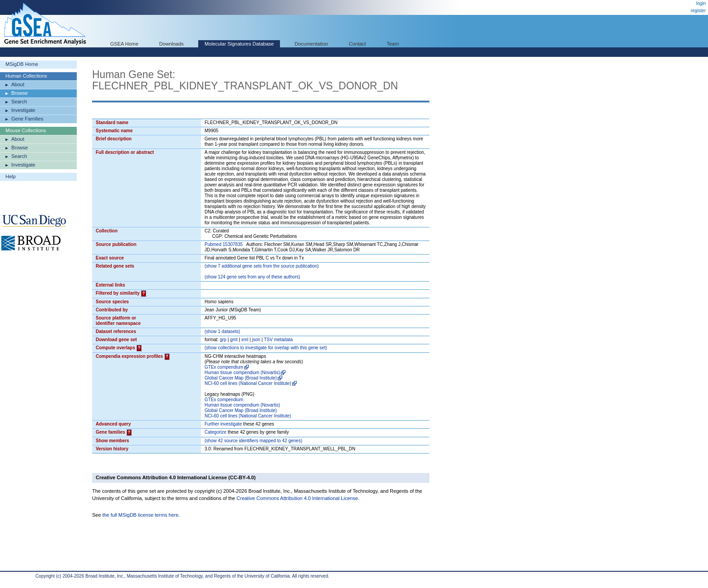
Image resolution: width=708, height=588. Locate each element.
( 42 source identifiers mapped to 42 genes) (253, 441)
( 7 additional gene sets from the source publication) (262, 266)
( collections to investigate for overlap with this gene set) (266, 348)
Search (19, 102)
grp (223, 340)
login (701, 3)
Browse (20, 93)
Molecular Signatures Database (239, 44)
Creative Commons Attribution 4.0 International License (297, 498)
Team (393, 44)
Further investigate (223, 424)
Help (11, 176)
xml (245, 340)
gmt (234, 340)
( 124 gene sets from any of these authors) (252, 277)
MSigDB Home (22, 64)
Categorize (215, 432)
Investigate (23, 110)
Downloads (171, 44)
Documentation (311, 44)
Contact (358, 44)
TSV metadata (278, 340)
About (18, 84)
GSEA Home (124, 44)
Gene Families (27, 119)
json (256, 340)
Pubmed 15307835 (224, 244)
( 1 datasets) (222, 331)
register (698, 11)
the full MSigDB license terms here (141, 515)
